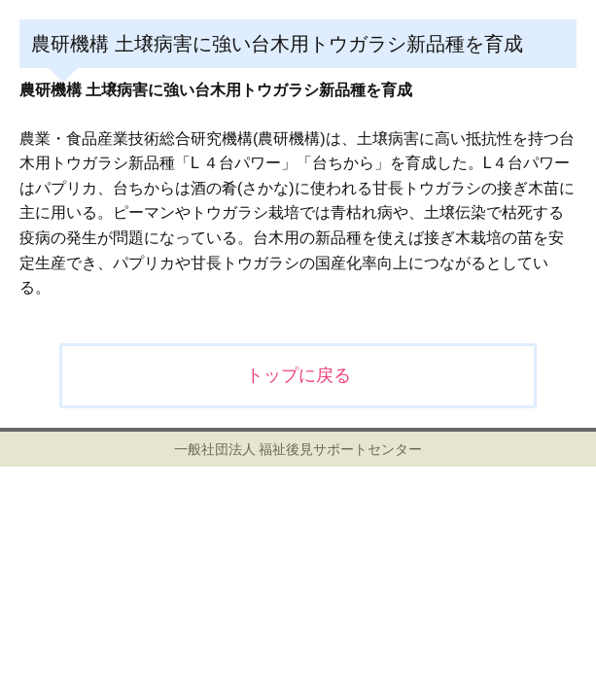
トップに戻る (298, 375)
